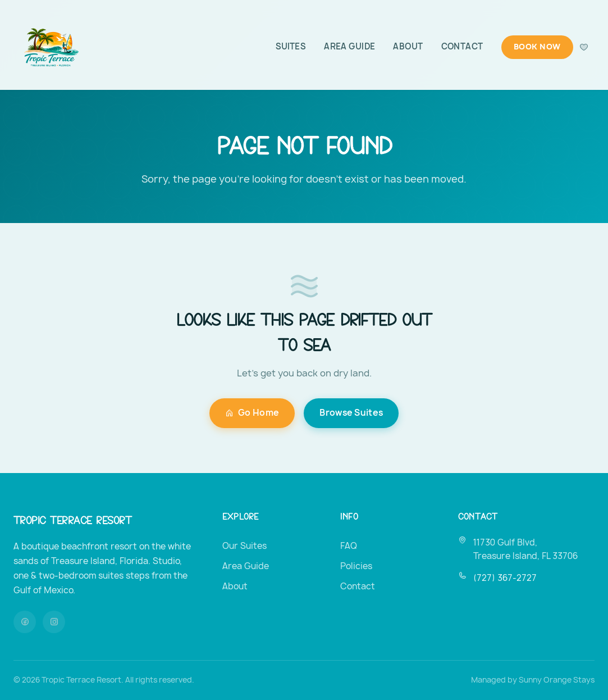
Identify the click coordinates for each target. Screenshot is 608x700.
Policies (356, 566)
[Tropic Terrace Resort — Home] (50, 47)
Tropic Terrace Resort (72, 519)
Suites (291, 47)
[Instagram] (54, 622)
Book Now (537, 47)
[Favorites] (584, 47)
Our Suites (244, 546)
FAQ (349, 546)
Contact (462, 47)
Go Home (252, 413)
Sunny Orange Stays (557, 680)
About (408, 47)
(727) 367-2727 (505, 578)
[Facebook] (25, 622)
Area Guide (349, 47)
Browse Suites (351, 413)
